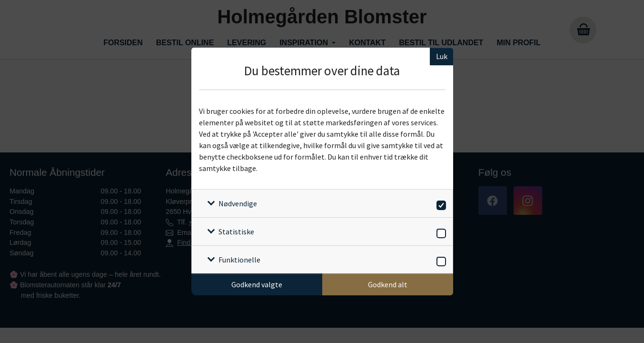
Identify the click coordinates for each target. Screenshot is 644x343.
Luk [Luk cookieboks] (442, 56)
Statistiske (236, 232)
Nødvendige (238, 203)
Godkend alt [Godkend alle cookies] (388, 284)
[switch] (440, 204)
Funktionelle (239, 260)
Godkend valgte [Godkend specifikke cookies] (257, 284)
